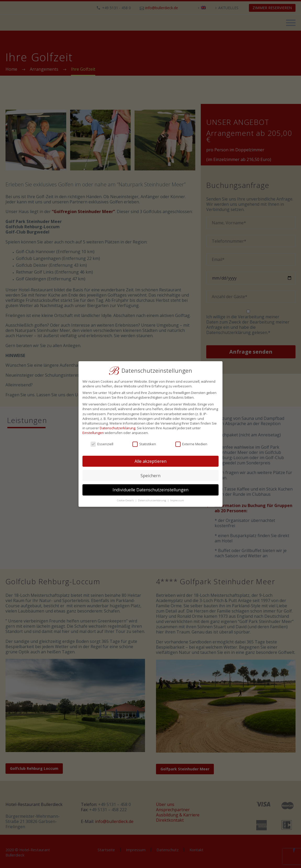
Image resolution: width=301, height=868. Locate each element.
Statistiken (144, 444)
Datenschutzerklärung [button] (152, 500)
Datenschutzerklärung (118, 428)
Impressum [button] (177, 500)
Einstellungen (93, 433)
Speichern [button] (150, 476)
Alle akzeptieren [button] (150, 461)
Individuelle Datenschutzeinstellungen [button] (150, 490)
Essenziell (102, 444)
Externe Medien (191, 444)
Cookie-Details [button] (126, 500)
